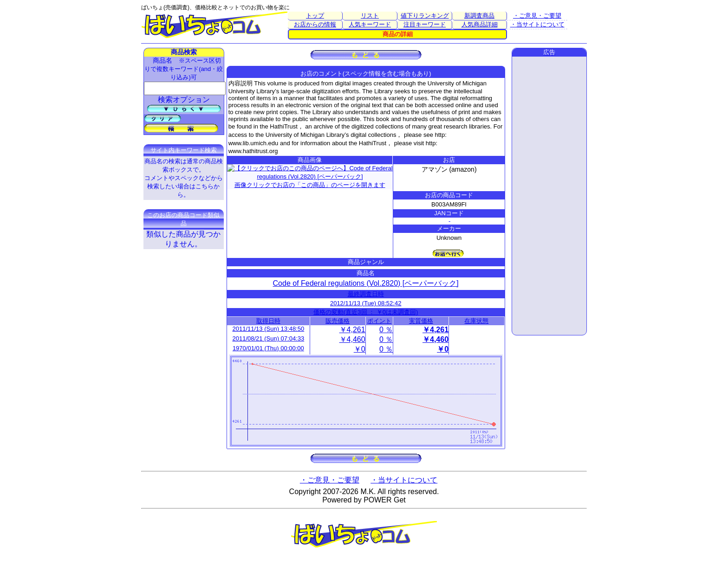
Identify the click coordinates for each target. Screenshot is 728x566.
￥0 (360, 349)
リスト (370, 16)
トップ (315, 16)
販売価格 (338, 321)
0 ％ (386, 330)
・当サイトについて (537, 24)
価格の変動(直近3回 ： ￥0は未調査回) (366, 312)
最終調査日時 (366, 294)
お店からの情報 (315, 24)
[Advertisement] (549, 196)
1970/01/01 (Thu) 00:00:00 (268, 348)
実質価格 (421, 321)
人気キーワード (370, 24)
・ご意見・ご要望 (537, 16)
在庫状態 (476, 321)
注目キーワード (425, 24)
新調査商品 (479, 16)
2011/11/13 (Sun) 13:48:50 (269, 329)
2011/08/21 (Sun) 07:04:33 (269, 338)
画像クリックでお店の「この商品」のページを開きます (310, 175)
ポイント (379, 321)
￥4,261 (352, 330)
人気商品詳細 (480, 24)
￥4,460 (352, 339)
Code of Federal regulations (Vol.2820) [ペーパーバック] (366, 283)
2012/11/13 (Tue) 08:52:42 (366, 303)
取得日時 (268, 321)
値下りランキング (425, 16)
